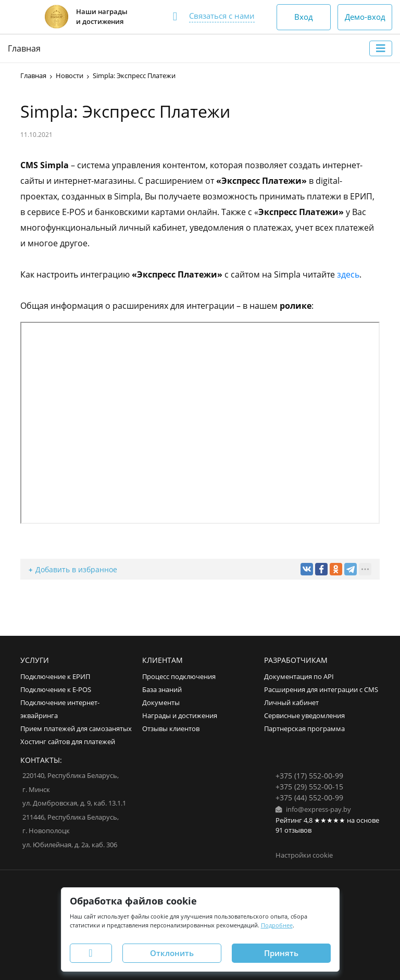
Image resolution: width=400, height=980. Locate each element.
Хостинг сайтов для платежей (68, 742)
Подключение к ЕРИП (55, 677)
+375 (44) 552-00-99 (309, 797)
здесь (348, 274)
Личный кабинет (291, 703)
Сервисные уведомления (304, 716)
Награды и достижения (180, 716)
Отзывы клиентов (171, 729)
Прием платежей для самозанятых (76, 729)
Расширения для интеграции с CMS (321, 690)
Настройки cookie (304, 855)
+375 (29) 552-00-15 (309, 787)
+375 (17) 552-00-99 (309, 776)
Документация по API (299, 677)
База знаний (162, 690)
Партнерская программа (304, 729)
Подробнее (277, 925)
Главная (24, 48)
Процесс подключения (179, 677)
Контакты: (41, 760)
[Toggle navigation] (381, 48)
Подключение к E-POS (56, 690)
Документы (161, 703)
